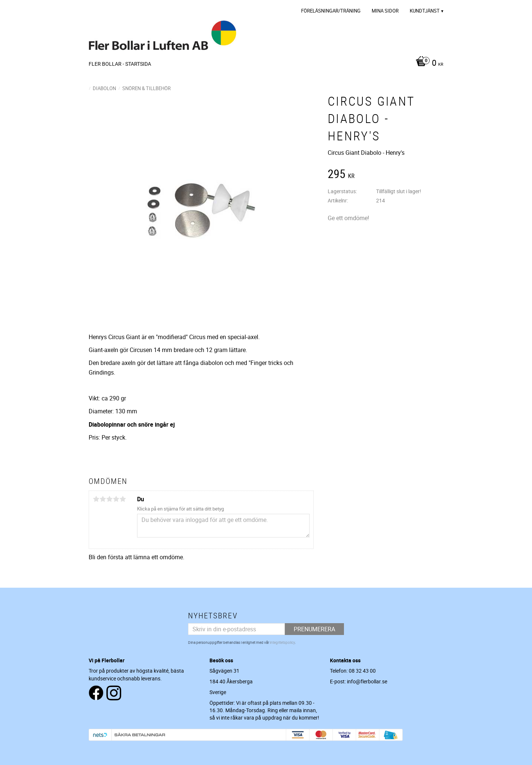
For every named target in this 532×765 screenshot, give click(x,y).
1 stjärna (96, 499)
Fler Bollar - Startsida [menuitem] (120, 64)
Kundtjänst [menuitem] (425, 11)
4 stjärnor (116, 499)
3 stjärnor (109, 499)
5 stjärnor (123, 499)
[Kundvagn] (428, 64)
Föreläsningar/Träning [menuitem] (331, 11)
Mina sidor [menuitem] (385, 11)
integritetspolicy (282, 642)
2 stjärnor (103, 499)
